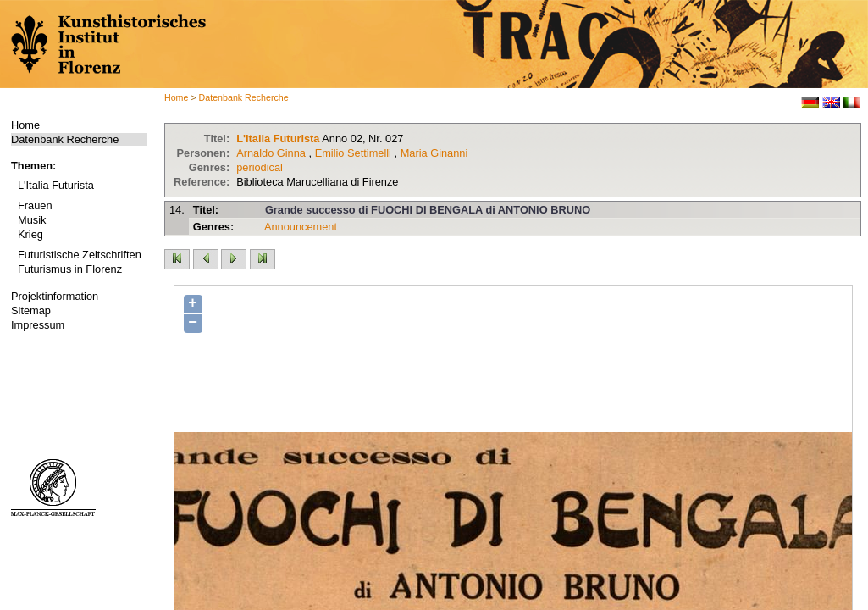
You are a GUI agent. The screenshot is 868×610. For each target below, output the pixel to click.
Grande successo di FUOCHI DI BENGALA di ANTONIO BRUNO (428, 210)
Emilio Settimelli (353, 153)
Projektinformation (55, 296)
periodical (260, 167)
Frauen (35, 205)
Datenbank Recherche (65, 139)
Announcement (301, 227)
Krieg (30, 234)
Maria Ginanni (434, 153)
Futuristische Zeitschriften (80, 255)
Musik (32, 220)
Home (25, 125)
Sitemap (31, 311)
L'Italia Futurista (56, 185)
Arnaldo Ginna (271, 153)
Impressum (38, 325)
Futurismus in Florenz (70, 269)
